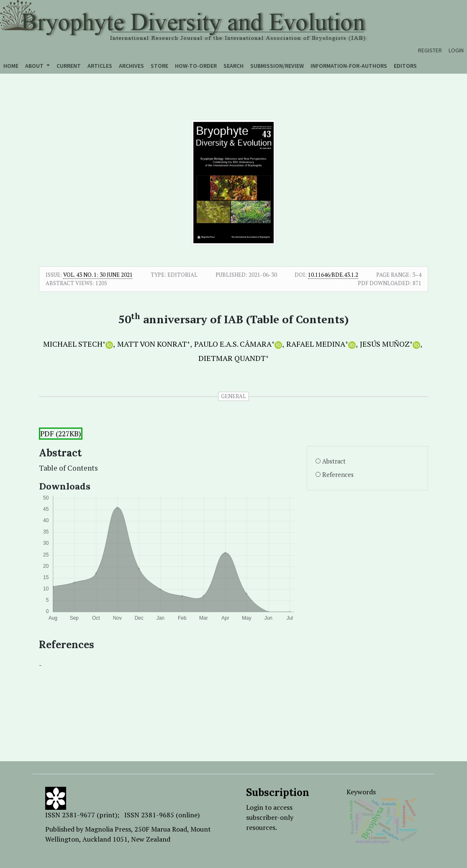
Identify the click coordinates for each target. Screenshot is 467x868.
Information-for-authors (349, 66)
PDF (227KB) (61, 434)
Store (159, 66)
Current (69, 66)
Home (11, 66)
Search (233, 66)
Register (430, 50)
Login (456, 50)
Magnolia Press (108, 829)
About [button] (35, 66)
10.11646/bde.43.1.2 (333, 275)
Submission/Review (277, 66)
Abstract (334, 461)
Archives (131, 66)
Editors (405, 66)
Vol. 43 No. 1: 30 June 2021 (98, 275)
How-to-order (196, 66)
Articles (100, 66)
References (338, 475)
